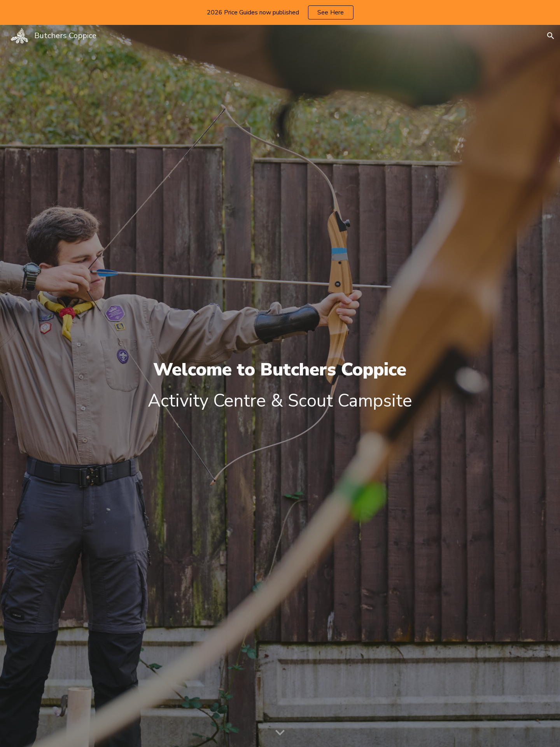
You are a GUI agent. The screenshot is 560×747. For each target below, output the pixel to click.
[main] (280, 386)
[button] (551, 36)
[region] (280, 12)
